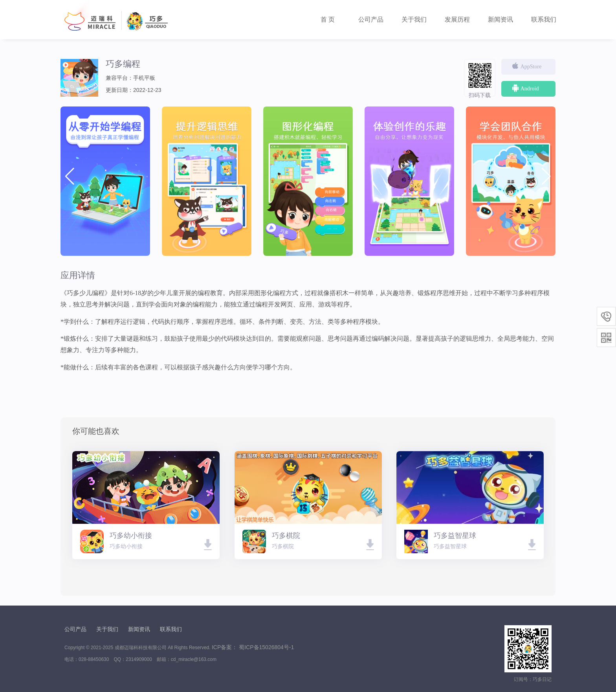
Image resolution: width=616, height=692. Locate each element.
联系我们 (544, 19)
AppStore (526, 66)
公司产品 (371, 19)
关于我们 (414, 19)
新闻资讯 (500, 19)
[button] (546, 176)
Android (525, 88)
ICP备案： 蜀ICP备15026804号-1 (253, 647)
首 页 (328, 19)
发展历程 (457, 19)
